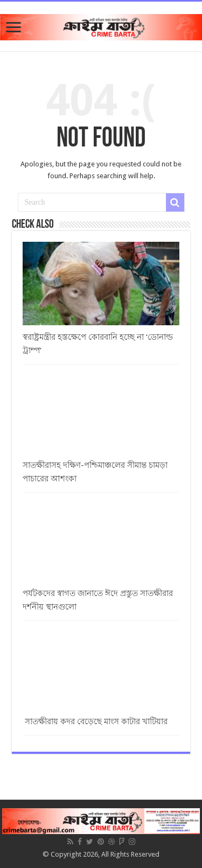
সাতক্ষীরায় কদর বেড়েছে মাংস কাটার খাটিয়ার (95, 722)
